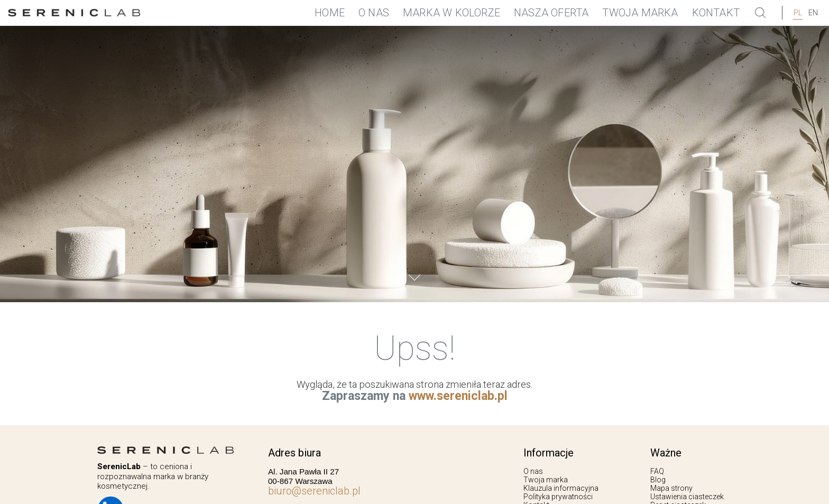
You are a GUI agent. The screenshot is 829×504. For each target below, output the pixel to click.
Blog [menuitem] (658, 480)
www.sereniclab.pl (458, 396)
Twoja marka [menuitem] (640, 13)
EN (813, 13)
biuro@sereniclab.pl (314, 491)
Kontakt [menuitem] (716, 13)
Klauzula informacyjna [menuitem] (561, 488)
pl (798, 13)
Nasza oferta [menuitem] (551, 13)
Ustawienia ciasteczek (687, 497)
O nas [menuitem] (374, 13)
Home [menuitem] (330, 13)
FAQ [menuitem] (657, 471)
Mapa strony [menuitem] (671, 488)
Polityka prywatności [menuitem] (558, 497)
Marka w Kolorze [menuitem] (452, 13)
